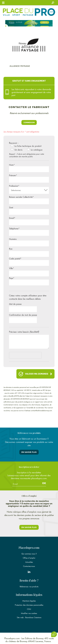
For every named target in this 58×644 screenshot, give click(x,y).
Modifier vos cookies (29, 613)
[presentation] (30, 356)
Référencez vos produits (29, 587)
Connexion (29, 122)
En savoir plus (29, 452)
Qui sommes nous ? (29, 554)
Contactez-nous (29, 566)
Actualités (29, 562)
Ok (44, 483)
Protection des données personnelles (29, 605)
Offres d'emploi (29, 558)
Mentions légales (29, 601)
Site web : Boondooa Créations (29, 617)
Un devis (18, 150)
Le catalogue (37, 150)
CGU (29, 609)
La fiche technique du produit (28, 146)
